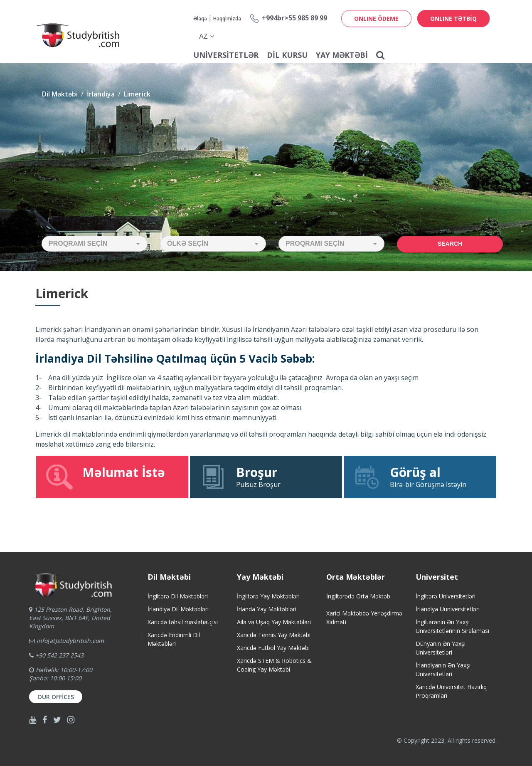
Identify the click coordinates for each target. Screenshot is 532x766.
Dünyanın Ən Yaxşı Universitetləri (441, 648)
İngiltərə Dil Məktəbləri (178, 596)
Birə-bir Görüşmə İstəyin (420, 477)
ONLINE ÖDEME (376, 19)
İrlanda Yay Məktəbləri (267, 609)
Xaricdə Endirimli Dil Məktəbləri (174, 639)
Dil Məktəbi (60, 94)
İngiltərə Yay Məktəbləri (268, 596)
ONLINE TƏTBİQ (453, 19)
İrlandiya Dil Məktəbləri (178, 609)
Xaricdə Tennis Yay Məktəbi (274, 635)
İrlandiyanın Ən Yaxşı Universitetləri (443, 670)
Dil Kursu (287, 55)
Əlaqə (200, 19)
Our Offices (56, 697)
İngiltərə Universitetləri (446, 596)
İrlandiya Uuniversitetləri (448, 609)
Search (450, 244)
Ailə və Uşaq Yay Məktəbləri (274, 622)
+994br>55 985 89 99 (294, 18)
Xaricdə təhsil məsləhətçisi (183, 622)
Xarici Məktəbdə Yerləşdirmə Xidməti (364, 618)
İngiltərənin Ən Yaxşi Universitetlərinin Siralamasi (452, 626)
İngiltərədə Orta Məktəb (358, 596)
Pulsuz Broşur (266, 477)
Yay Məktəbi (342, 55)
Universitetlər (226, 55)
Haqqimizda (227, 19)
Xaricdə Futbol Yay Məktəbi (273, 648)
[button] (95, 244)
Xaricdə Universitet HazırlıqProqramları (451, 691)
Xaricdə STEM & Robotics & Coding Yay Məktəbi (274, 665)
